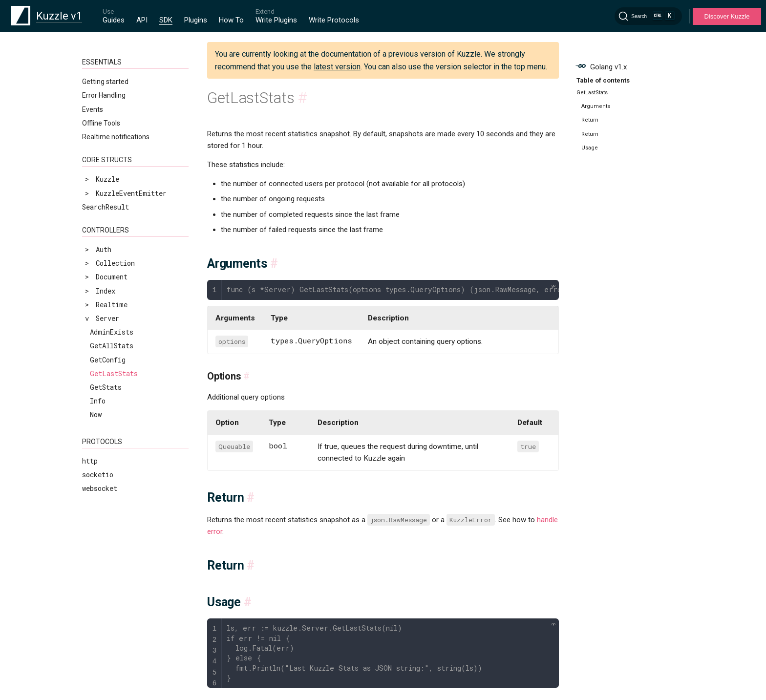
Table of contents (603, 80)
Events (93, 109)
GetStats (106, 387)
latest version (337, 67)
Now (96, 414)
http (90, 461)
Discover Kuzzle (727, 16)
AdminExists (112, 332)
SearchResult (106, 207)
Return (590, 120)
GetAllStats (112, 346)
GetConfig (108, 360)
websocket (100, 488)
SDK (166, 20)
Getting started (105, 82)
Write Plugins (276, 20)
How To (231, 20)
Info (98, 401)
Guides (114, 20)
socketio (98, 475)
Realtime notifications (116, 137)
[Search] (648, 16)
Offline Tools (101, 123)
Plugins (196, 20)
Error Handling (104, 95)
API (142, 20)
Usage (590, 148)
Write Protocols (334, 20)
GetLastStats (114, 373)
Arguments (596, 106)
